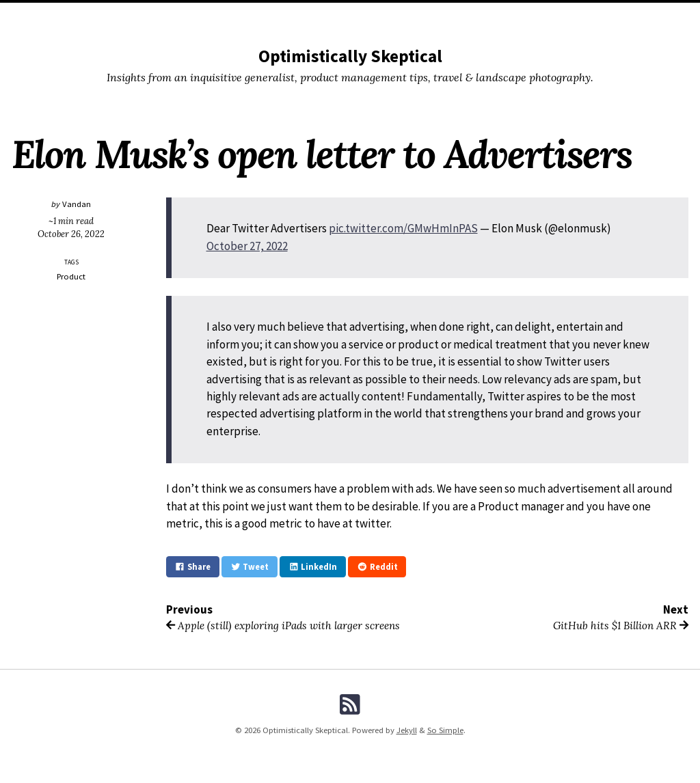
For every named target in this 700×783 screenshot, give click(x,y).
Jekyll (407, 730)
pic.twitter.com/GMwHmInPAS (403, 228)
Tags (290, 15)
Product (71, 276)
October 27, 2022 (247, 246)
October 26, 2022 (71, 234)
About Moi (435, 15)
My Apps (385, 15)
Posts (255, 15)
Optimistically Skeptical (350, 56)
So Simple (445, 730)
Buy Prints (335, 15)
